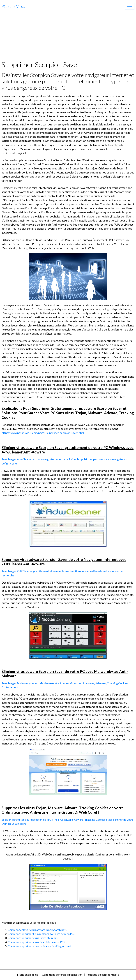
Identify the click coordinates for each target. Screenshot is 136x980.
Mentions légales (28, 975)
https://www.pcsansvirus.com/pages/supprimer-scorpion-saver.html (43, 433)
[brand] (13, 6)
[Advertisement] (68, 37)
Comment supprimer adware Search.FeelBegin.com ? (39, 946)
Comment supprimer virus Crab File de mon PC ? (36, 942)
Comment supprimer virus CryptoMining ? (33, 938)
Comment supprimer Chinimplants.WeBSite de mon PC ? (41, 934)
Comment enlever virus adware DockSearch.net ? (37, 930)
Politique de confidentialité (103, 975)
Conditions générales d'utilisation (62, 975)
